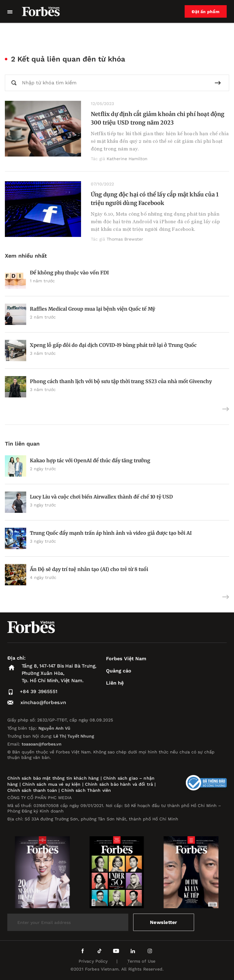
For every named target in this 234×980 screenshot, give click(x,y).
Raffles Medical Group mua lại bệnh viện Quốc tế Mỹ (92, 309)
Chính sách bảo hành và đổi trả (119, 784)
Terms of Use (142, 961)
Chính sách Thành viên (86, 790)
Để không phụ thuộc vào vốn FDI (69, 273)
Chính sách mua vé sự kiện (52, 784)
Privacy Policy (93, 961)
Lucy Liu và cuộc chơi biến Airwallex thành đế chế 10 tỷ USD (101, 497)
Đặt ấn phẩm (206, 12)
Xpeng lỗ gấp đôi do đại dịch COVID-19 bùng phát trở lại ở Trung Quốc (113, 345)
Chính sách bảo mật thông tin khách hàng (53, 778)
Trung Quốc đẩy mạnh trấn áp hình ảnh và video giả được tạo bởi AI (111, 533)
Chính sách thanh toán (32, 790)
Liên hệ (115, 683)
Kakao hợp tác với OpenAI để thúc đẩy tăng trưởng (90, 460)
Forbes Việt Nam (126, 659)
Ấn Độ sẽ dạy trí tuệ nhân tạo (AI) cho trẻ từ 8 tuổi (89, 569)
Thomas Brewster (125, 239)
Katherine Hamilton (127, 159)
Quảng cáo (119, 671)
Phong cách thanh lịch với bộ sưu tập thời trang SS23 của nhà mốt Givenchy (121, 381)
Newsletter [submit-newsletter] (163, 922)
